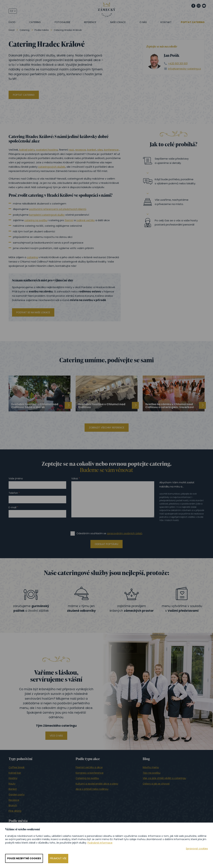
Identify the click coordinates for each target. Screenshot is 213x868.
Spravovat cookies (197, 849)
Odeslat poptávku (106, 544)
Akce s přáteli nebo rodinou (92, 789)
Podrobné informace (100, 843)
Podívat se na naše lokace (33, 312)
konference (111, 150)
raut (71, 150)
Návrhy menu (151, 767)
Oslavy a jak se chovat (156, 784)
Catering (35, 22)
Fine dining (15, 811)
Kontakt (166, 22)
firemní (69, 220)
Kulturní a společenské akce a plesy (97, 784)
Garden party (17, 795)
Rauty (12, 784)
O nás (143, 22)
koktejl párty (27, 150)
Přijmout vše (58, 858)
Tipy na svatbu (152, 773)
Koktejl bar (15, 773)
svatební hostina (47, 150)
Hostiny (13, 778)
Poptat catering (193, 22)
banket (92, 150)
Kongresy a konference (90, 773)
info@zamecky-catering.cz (185, 69)
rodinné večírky (86, 220)
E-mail (12, 507)
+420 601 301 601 (178, 64)
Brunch (13, 805)
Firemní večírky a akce (89, 767)
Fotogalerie (62, 22)
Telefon (13, 493)
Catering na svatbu (87, 778)
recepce (81, 150)
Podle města (42, 30)
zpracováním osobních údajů (125, 533)
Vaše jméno (16, 479)
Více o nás (56, 736)
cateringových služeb (52, 167)
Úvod (12, 22)
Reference (90, 22)
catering (32, 257)
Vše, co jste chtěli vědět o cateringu (164, 778)
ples (100, 150)
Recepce (14, 800)
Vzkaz (75, 479)
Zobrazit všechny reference (107, 428)
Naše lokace (118, 22)
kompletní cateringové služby (47, 215)
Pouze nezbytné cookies (24, 858)
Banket (13, 789)
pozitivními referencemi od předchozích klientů (58, 209)
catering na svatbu (36, 220)
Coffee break (17, 767)
